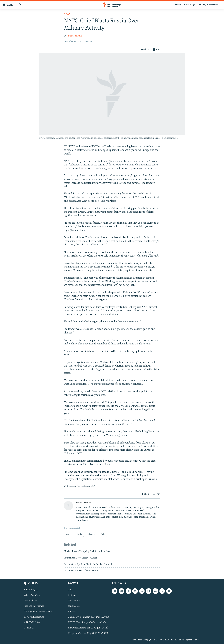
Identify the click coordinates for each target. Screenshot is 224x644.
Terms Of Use (31, 601)
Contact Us (29, 628)
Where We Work (32, 595)
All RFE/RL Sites (32, 622)
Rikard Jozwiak (74, 36)
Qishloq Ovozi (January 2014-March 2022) (88, 617)
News (67, 14)
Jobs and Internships (34, 606)
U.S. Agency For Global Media (38, 612)
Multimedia (74, 606)
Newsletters (74, 601)
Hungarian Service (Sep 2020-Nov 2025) (88, 633)
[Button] (145, 50)
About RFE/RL (31, 590)
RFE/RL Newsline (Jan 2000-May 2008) (88, 622)
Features (72, 595)
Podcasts (72, 612)
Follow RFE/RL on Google (184, 5)
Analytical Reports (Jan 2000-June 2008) (88, 628)
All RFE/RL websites (208, 5)
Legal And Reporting (34, 617)
